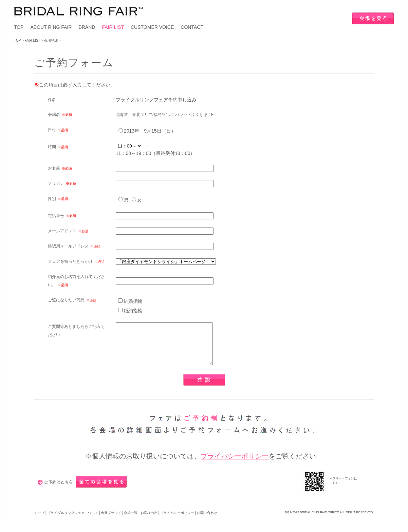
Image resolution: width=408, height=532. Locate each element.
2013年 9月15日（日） (150, 131)
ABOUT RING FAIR (51, 27)
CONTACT (192, 27)
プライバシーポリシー (235, 464)
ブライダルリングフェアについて (73, 521)
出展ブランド (111, 521)
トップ (39, 521)
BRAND (87, 27)
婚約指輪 (133, 311)
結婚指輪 (133, 301)
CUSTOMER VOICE (152, 27)
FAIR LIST (113, 27)
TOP (19, 27)
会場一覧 (131, 521)
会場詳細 (51, 41)
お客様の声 (150, 521)
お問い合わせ (207, 521)
